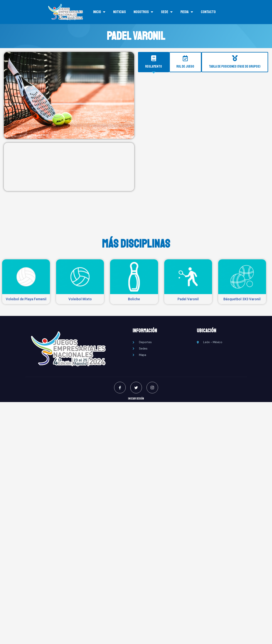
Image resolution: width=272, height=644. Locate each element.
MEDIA (187, 12)
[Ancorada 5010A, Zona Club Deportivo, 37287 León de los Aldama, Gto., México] (69, 167)
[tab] (154, 62)
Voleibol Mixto (80, 299)
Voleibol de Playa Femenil (26, 299)
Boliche (134, 299)
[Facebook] (120, 388)
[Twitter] (136, 388)
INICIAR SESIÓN (136, 399)
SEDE (167, 12)
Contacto (208, 12)
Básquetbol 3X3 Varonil (242, 299)
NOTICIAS (120, 12)
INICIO (99, 12)
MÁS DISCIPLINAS (136, 244)
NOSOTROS (143, 12)
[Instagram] (152, 388)
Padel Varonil (188, 299)
